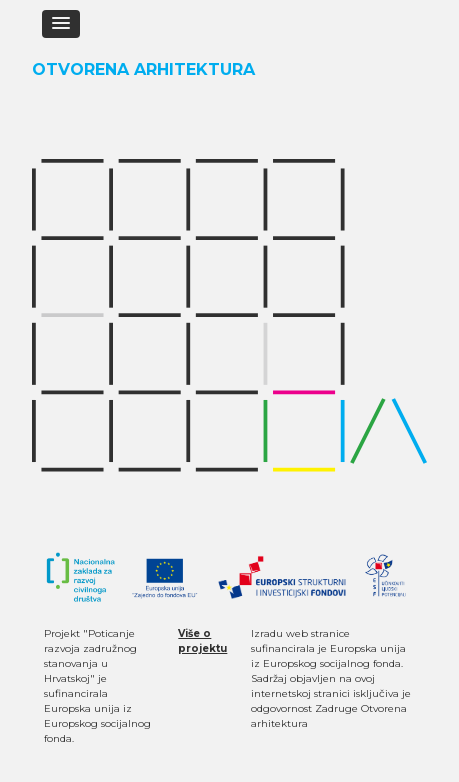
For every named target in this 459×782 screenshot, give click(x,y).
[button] (61, 24)
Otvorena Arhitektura (143, 69)
